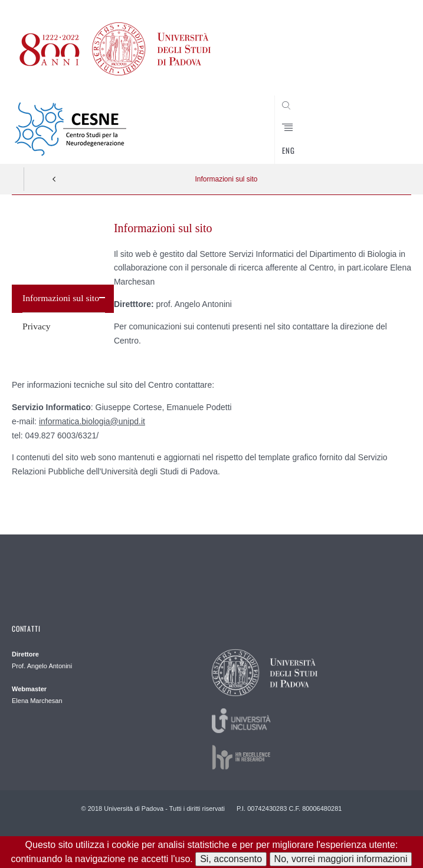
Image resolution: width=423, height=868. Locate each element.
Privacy (37, 326)
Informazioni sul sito (226, 179)
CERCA (384, 141)
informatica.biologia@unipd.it (92, 421)
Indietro (54, 179)
